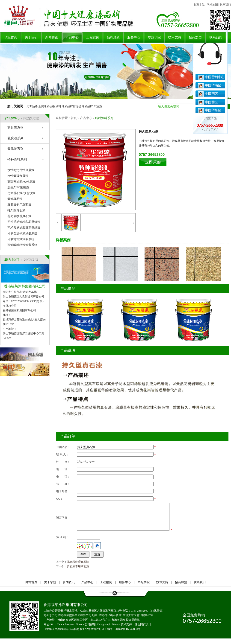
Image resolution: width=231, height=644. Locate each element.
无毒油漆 (32, 106)
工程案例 (93, 37)
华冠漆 (98, 106)
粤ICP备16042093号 (128, 635)
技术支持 (175, 37)
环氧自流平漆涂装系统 (22, 233)
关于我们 (31, 37)
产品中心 (72, 37)
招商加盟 (195, 37)
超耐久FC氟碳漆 (18, 187)
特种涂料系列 (17, 159)
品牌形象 (113, 37)
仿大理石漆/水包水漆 (21, 193)
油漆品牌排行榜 (71, 106)
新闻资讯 (52, 37)
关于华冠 (50, 588)
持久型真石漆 (16, 210)
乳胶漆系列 (15, 138)
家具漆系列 (15, 128)
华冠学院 (154, 37)
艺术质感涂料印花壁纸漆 (24, 222)
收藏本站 (199, 5)
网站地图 (212, 5)
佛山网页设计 (143, 630)
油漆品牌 (87, 106)
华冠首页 (11, 37)
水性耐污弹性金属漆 (21, 170)
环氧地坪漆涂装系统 (21, 239)
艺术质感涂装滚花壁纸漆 (24, 228)
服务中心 (134, 37)
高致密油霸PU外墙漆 (21, 182)
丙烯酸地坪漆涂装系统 (22, 245)
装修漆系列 (15, 149)
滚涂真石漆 (15, 199)
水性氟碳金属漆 (18, 176)
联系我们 (225, 5)
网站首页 (31, 588)
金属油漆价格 (47, 106)
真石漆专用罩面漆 (19, 205)
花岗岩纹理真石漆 (19, 216)
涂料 (58, 106)
